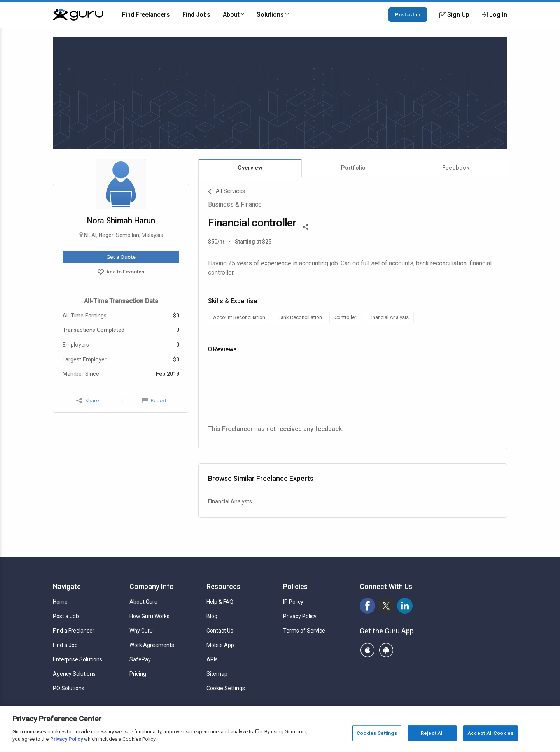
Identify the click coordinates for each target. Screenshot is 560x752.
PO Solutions (69, 688)
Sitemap (217, 674)
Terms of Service (304, 631)
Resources (223, 586)
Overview (250, 168)
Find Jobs (196, 15)
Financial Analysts (230, 501)
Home (60, 602)
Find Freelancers (146, 15)
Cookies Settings (377, 733)
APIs (212, 659)
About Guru (143, 602)
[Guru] (78, 15)
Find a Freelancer (74, 631)
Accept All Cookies (490, 733)
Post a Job (408, 14)
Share (87, 401)
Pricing (138, 674)
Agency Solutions (74, 674)
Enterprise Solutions (78, 659)
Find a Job (65, 645)
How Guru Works (150, 616)
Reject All (432, 733)
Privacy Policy (300, 616)
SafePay (140, 659)
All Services (227, 192)
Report (154, 400)
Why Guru (141, 631)
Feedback (456, 168)
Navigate (67, 586)
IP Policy (293, 602)
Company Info (152, 586)
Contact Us (220, 631)
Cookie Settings (226, 688)
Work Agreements (152, 645)
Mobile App (220, 645)
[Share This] (306, 226)
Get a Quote (121, 257)
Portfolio (353, 168)
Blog (212, 616)
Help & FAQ (220, 602)
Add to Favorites (121, 273)
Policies (295, 586)
